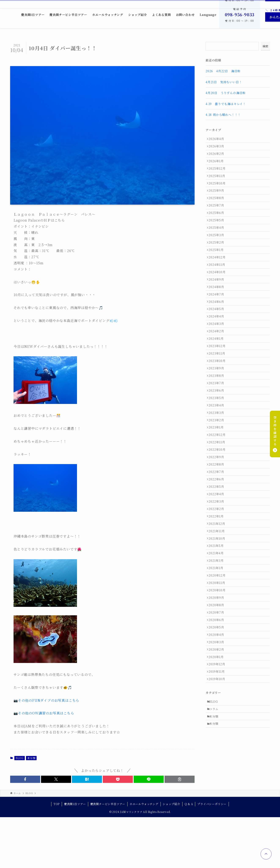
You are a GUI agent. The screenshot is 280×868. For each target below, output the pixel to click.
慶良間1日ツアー (75, 855)
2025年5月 (218, 236)
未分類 (31, 758)
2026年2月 (218, 157)
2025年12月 (218, 175)
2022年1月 (218, 589)
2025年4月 (218, 245)
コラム (215, 815)
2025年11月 (218, 183)
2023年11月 (218, 395)
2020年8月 (218, 695)
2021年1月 (217, 650)
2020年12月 (218, 659)
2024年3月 (218, 360)
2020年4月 (218, 730)
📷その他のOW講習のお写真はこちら (44, 713)
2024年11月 (218, 289)
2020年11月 (218, 668)
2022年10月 (218, 509)
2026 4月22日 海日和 (223, 71)
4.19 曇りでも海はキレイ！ (226, 104)
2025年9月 (218, 201)
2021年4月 (218, 633)
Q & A (189, 855)
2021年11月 (218, 606)
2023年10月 (218, 404)
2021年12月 (218, 598)
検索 (265, 46)
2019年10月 (218, 783)
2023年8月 (218, 421)
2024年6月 (218, 333)
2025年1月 (218, 272)
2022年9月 (218, 518)
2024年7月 (218, 324)
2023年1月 (218, 483)
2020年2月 (218, 747)
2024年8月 (218, 316)
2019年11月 (218, 774)
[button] (25, 779)
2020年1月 (218, 756)
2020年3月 (218, 739)
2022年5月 (218, 553)
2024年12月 (218, 280)
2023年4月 (218, 457)
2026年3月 (218, 148)
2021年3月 (218, 642)
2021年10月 (218, 615)
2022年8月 (218, 527)
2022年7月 (218, 536)
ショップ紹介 (171, 855)
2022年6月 (218, 545)
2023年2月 (218, 474)
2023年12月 (218, 386)
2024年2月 (218, 369)
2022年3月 (218, 571)
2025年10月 (218, 192)
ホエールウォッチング (144, 855)
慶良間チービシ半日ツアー (108, 855)
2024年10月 (218, 298)
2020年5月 (218, 721)
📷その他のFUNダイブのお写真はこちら (46, 700)
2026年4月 (218, 139)
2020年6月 (218, 712)
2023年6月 (218, 439)
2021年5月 (218, 624)
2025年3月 (218, 254)
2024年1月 (218, 377)
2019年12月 (218, 765)
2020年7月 (218, 703)
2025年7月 (218, 219)
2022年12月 (218, 492)
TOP (57, 855)
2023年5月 (218, 448)
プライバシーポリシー (212, 855)
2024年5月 (218, 342)
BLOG (20, 758)
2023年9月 (218, 413)
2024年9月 (218, 307)
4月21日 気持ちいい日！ (224, 82)
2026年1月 (218, 166)
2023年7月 (218, 430)
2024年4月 (218, 351)
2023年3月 (218, 465)
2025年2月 (218, 263)
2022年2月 (218, 580)
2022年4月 (218, 562)
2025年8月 (218, 210)
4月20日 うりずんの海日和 (226, 93)
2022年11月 (218, 501)
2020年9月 (218, 686)
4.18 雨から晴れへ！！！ (223, 115)
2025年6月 (218, 227)
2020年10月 (218, 677)
